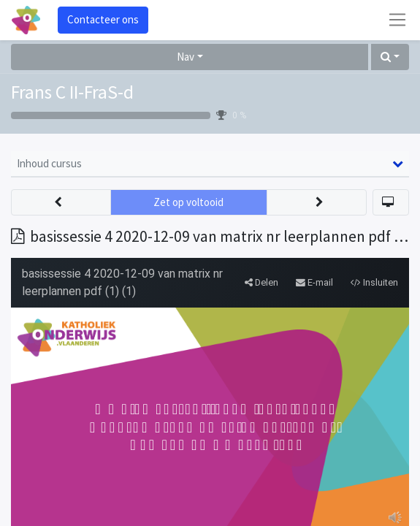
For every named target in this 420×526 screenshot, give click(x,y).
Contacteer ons (103, 19)
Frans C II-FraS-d (72, 92)
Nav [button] (186, 57)
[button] (390, 57)
